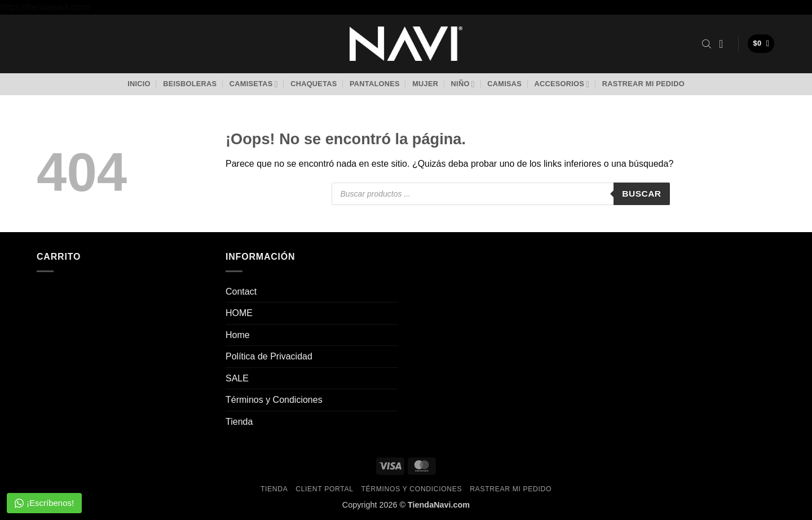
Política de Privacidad (269, 356)
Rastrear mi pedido (643, 84)
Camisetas (254, 84)
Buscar (641, 194)
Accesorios (562, 84)
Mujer (425, 84)
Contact (241, 292)
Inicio (139, 84)
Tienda (239, 422)
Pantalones (375, 84)
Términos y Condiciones (274, 400)
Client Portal (324, 489)
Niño (463, 84)
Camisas (504, 84)
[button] (725, 44)
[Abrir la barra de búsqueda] (707, 44)
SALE (237, 378)
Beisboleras (190, 84)
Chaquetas (314, 84)
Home (238, 335)
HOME (239, 313)
